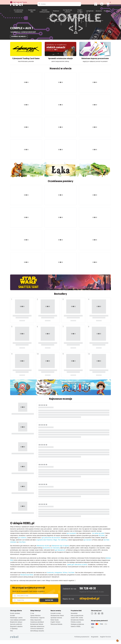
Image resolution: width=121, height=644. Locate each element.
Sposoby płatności (16, 628)
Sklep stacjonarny (36, 624)
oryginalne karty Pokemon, (45, 544)
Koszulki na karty (56, 617)
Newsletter (74, 617)
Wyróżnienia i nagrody (37, 621)
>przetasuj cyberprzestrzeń (23, 36)
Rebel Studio (55, 624)
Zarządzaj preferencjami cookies (118, 640)
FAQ (11, 635)
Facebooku (50, 576)
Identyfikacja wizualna (37, 635)
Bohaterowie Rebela (37, 628)
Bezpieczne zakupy (16, 626)
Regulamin (95, 641)
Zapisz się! (49, 604)
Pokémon (56, 15)
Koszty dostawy (15, 617)
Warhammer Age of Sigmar (60, 550)
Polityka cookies (76, 626)
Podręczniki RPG (32, 15)
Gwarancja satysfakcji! (37, 626)
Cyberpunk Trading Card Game (26, 62)
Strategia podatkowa (77, 628)
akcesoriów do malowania (51, 552)
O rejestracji (14, 632)
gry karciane (88, 544)
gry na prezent (71, 537)
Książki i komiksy (80, 15)
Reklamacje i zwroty (16, 621)
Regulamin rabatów (16, 630)
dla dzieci (102, 539)
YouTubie (71, 576)
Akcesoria (99, 15)
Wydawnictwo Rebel (57, 619)
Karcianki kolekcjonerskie (45, 15)
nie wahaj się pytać (98, 537)
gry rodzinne (22, 541)
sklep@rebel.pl (89, 602)
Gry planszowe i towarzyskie (18, 15)
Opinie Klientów (35, 619)
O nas (32, 617)
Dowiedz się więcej (19, 40)
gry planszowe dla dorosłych (51, 541)
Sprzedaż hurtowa (56, 621)
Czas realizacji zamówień (18, 624)
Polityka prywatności (82, 641)
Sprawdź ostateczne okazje (60, 62)
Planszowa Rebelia (56, 628)
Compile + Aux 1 (22, 32)
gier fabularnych (60, 554)
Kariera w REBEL (76, 630)
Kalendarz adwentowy (37, 630)
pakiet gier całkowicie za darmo (77, 568)
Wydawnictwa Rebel (27, 579)
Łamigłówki (90, 15)
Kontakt (13, 619)
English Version (55, 626)
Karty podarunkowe (77, 619)
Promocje (107, 15)
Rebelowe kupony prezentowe (95, 62)
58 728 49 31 (88, 592)
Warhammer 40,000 (43, 550)
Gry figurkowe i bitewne (67, 15)
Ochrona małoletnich (37, 632)
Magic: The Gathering (60, 544)
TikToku (65, 576)
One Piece (22, 546)
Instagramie (58, 576)
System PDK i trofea (77, 621)
